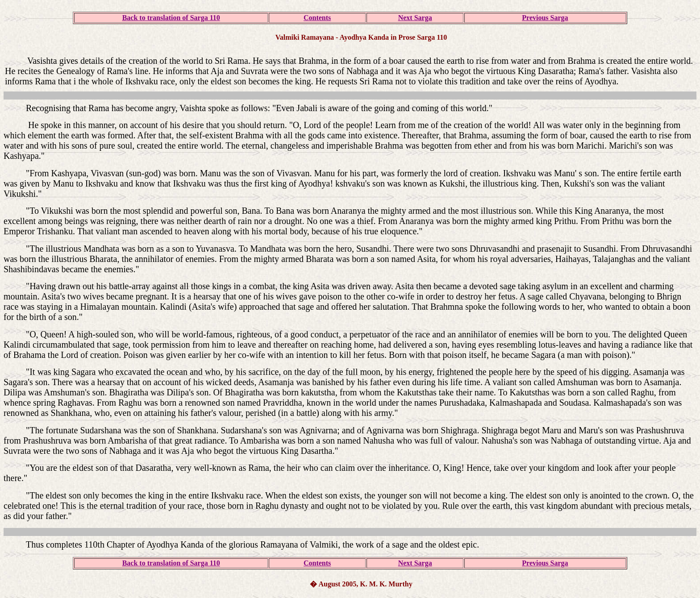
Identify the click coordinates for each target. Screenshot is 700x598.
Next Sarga (415, 18)
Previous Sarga (545, 18)
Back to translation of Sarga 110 (171, 18)
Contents (317, 18)
